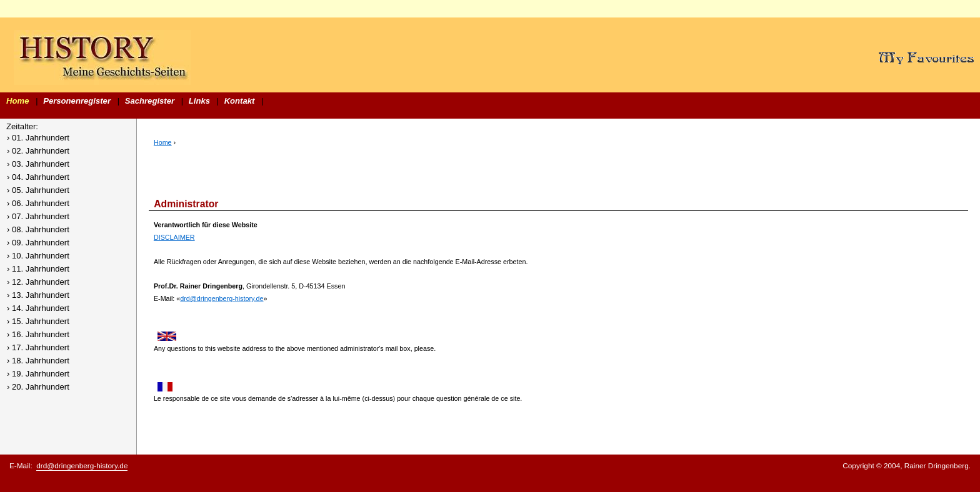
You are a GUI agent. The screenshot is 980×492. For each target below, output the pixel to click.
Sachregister (150, 101)
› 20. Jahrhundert (38, 387)
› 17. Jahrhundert (38, 347)
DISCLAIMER (174, 237)
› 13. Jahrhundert (38, 295)
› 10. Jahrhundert (38, 256)
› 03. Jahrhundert (38, 164)
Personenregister (77, 101)
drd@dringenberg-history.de (222, 298)
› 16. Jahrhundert (38, 334)
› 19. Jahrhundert (38, 374)
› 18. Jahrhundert (38, 361)
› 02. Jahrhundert (38, 151)
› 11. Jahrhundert (38, 269)
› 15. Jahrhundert (38, 321)
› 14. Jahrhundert (38, 308)
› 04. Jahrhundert (38, 177)
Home (17, 101)
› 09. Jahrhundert (38, 243)
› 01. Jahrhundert (38, 138)
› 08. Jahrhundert (38, 229)
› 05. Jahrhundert (38, 190)
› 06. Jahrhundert (38, 203)
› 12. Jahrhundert (38, 282)
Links (199, 101)
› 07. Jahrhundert (38, 216)
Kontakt (240, 101)
